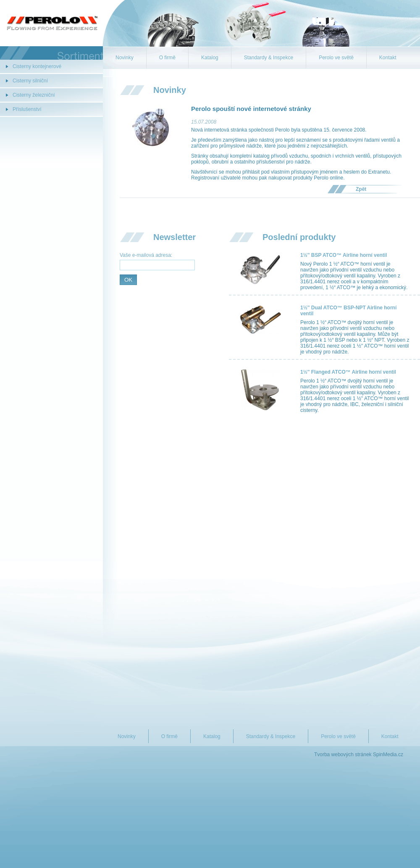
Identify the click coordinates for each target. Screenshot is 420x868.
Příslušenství (27, 109)
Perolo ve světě (336, 58)
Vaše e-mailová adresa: (146, 255)
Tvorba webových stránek (343, 755)
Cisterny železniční (34, 95)
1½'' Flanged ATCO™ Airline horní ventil (348, 372)
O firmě (167, 58)
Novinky (125, 58)
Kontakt (388, 58)
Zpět (361, 189)
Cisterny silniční (30, 81)
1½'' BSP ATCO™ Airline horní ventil (344, 255)
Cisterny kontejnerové (37, 66)
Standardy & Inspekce (269, 58)
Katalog (210, 58)
